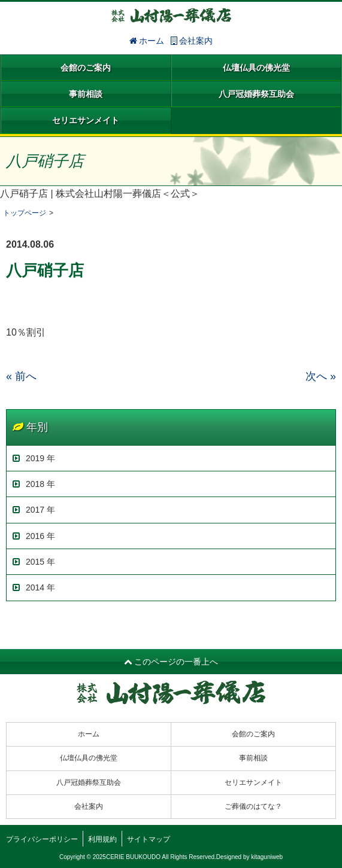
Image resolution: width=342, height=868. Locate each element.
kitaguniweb (267, 857)
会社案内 (192, 41)
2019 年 (34, 458)
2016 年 (34, 536)
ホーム (147, 41)
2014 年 (34, 587)
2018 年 (34, 484)
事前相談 (86, 94)
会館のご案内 (86, 68)
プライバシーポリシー (42, 839)
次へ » (321, 376)
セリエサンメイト (86, 120)
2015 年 (34, 562)
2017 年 (34, 510)
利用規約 (102, 839)
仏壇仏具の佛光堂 (256, 68)
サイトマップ (149, 839)
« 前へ (21, 376)
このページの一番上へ (171, 662)
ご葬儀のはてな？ (253, 806)
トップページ (25, 213)
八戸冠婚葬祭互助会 (256, 94)
